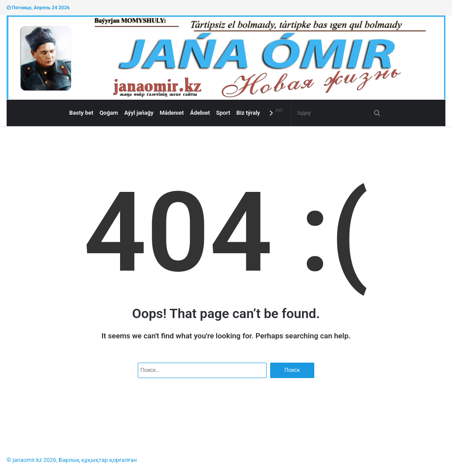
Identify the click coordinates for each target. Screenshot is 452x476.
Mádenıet (172, 113)
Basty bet (81, 113)
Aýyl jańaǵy (139, 113)
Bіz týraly (249, 113)
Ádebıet (200, 113)
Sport (223, 113)
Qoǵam (109, 113)
